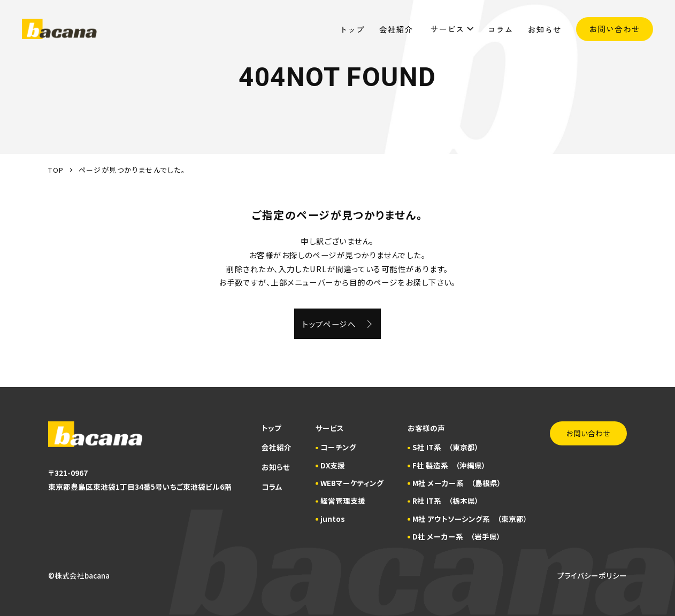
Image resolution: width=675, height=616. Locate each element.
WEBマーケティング (352, 483)
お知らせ (545, 29)
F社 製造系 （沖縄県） (449, 465)
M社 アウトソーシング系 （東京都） (470, 519)
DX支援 (333, 465)
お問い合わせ (615, 29)
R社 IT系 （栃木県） (446, 500)
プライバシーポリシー (592, 575)
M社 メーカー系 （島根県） (457, 483)
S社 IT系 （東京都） (446, 447)
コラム (501, 29)
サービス (452, 29)
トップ (352, 29)
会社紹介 (398, 29)
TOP (56, 170)
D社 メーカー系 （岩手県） (457, 536)
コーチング (338, 447)
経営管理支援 (343, 500)
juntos (333, 519)
